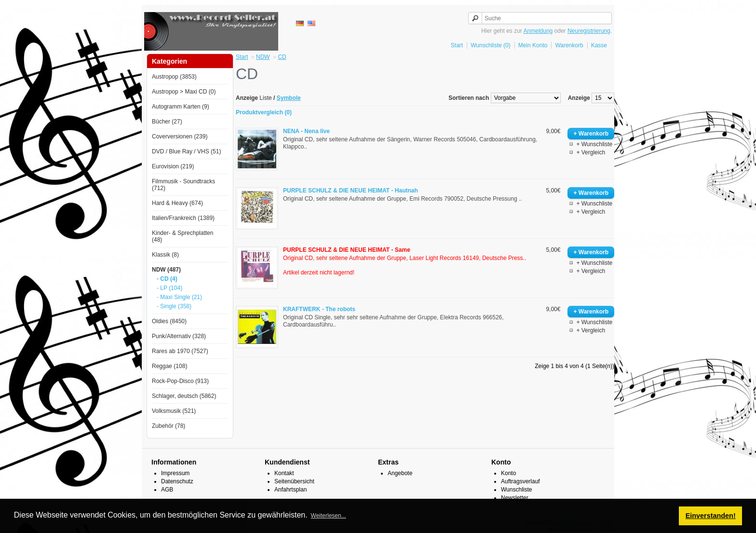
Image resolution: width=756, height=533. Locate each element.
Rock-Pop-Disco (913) (180, 381)
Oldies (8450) (169, 321)
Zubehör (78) (169, 426)
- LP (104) (169, 288)
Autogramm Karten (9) (181, 107)
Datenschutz (177, 481)
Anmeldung (538, 31)
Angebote (400, 473)
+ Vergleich (591, 152)
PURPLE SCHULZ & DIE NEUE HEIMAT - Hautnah (351, 191)
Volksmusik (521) (174, 411)
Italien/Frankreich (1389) (183, 218)
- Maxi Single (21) (179, 297)
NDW (263, 57)
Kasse (599, 45)
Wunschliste (516, 490)
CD (282, 57)
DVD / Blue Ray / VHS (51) (186, 151)
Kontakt (284, 473)
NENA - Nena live (306, 131)
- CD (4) (167, 279)
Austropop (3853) (174, 77)
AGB (167, 490)
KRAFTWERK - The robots (319, 309)
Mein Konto (533, 45)
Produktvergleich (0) (264, 112)
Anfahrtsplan (290, 490)
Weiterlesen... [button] (329, 516)
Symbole (289, 98)
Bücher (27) (167, 122)
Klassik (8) (165, 255)
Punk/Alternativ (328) (179, 336)
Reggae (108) (169, 366)
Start (457, 45)
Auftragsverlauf (520, 481)
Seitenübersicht (294, 481)
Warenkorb (569, 45)
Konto (508, 473)
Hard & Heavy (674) (177, 203)
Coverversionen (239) (180, 137)
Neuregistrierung (589, 31)
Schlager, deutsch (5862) (184, 396)
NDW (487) (166, 270)
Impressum (175, 473)
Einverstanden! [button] (711, 516)
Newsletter (515, 498)
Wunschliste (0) (490, 45)
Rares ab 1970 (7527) (180, 351)
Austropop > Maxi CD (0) (184, 92)
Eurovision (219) (173, 166)
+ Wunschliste (594, 144)
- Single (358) (174, 306)
